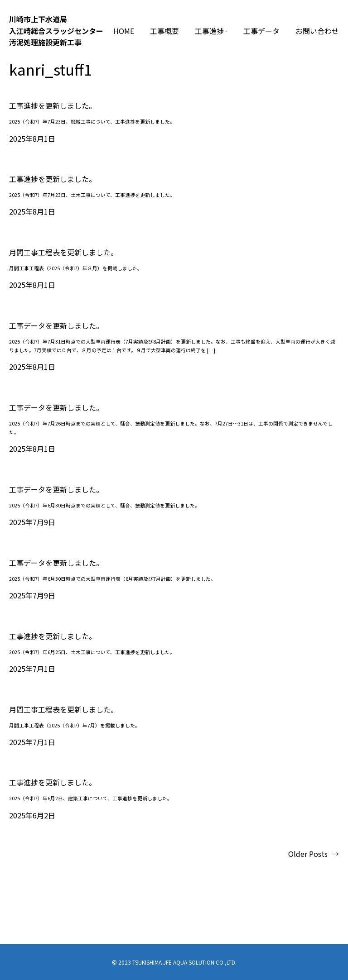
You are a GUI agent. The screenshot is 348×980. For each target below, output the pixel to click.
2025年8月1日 (32, 139)
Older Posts (314, 854)
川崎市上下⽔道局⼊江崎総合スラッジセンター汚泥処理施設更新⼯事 (56, 31)
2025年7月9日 (32, 522)
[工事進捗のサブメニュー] (226, 31)
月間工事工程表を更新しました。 (63, 252)
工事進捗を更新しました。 (53, 106)
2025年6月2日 (32, 815)
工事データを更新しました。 (56, 326)
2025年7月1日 (32, 669)
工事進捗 (209, 31)
